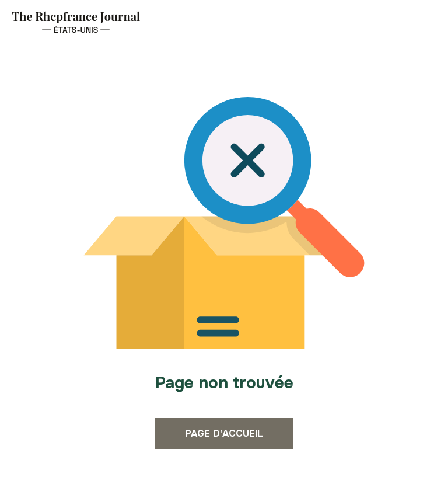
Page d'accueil (224, 433)
